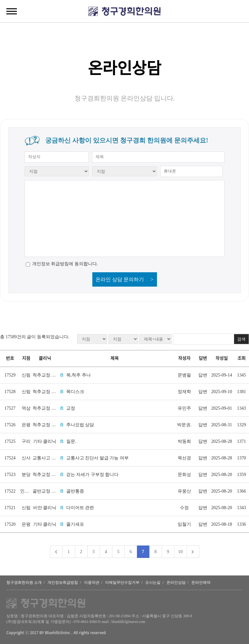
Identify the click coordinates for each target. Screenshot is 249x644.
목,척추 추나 (78, 375)
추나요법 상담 (80, 425)
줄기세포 (75, 524)
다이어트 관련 (80, 508)
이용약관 (92, 582)
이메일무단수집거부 (122, 582)
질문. (71, 441)
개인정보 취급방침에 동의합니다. (65, 264)
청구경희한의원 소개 (24, 582)
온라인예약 (201, 582)
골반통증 (75, 491)
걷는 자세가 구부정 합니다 (92, 475)
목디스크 (75, 392)
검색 (241, 339)
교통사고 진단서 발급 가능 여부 (97, 458)
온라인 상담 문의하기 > (124, 279)
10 (181, 552)
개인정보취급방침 (63, 582)
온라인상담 (176, 582)
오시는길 (153, 582)
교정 (71, 408)
